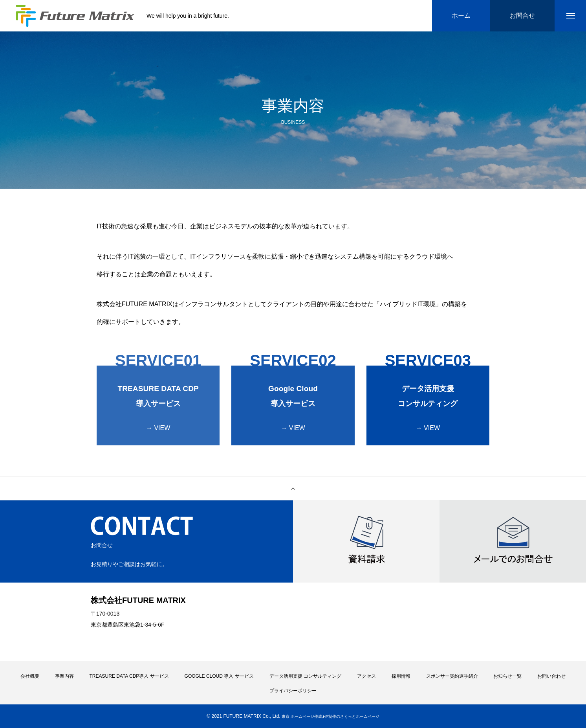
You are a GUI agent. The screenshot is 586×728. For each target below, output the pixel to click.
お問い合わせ (551, 676)
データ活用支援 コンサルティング (305, 676)
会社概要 (30, 676)
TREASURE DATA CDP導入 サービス (129, 676)
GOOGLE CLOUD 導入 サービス (219, 676)
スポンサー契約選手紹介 (452, 676)
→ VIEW (158, 428)
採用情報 (401, 676)
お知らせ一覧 (507, 676)
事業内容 (64, 676)
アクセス (366, 676)
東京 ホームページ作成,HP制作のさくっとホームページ (331, 716)
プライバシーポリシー (293, 691)
